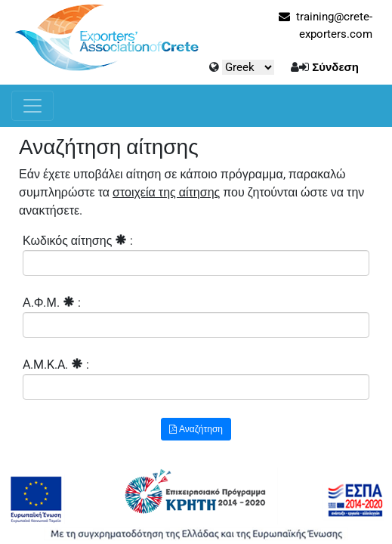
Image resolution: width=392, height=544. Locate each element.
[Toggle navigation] (32, 106)
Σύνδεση (335, 67)
